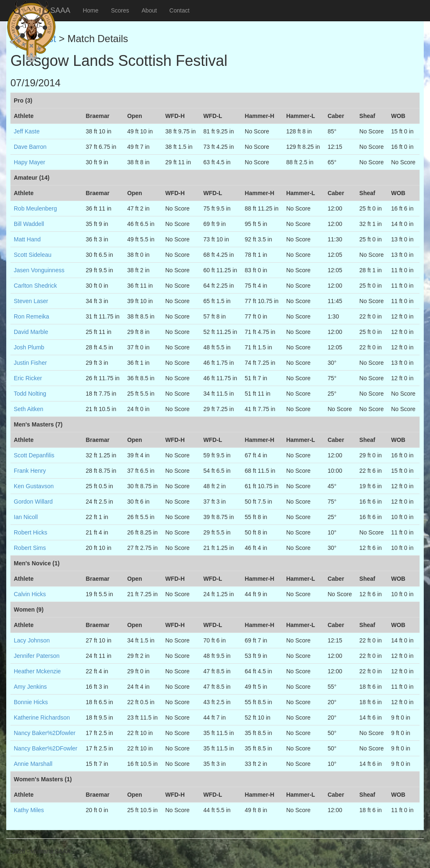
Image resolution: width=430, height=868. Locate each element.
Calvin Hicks (30, 594)
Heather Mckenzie (37, 671)
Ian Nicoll (26, 517)
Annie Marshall (33, 764)
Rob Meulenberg (35, 208)
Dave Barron (30, 147)
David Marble (31, 332)
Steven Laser (31, 301)
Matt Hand (27, 239)
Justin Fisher (30, 363)
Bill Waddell (29, 224)
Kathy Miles (29, 810)
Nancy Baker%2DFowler (46, 748)
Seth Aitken (29, 409)
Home (91, 10)
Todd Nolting (30, 394)
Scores (120, 10)
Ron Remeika (31, 316)
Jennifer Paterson (37, 656)
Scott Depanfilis (34, 455)
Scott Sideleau (33, 255)
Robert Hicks (30, 532)
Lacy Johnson (32, 640)
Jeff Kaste (27, 131)
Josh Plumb (29, 347)
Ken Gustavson (34, 486)
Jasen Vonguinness (39, 270)
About (150, 10)
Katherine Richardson (42, 717)
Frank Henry (30, 471)
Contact (179, 10)
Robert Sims (30, 548)
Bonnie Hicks (31, 702)
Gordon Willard (33, 502)
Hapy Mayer (29, 162)
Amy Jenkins (30, 687)
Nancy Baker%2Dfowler (45, 733)
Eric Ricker (28, 378)
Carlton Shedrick (35, 286)
